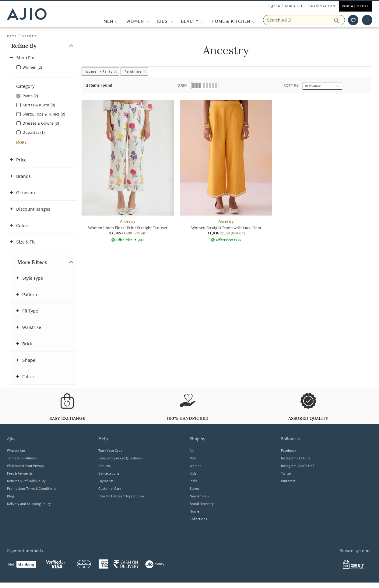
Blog (11, 496)
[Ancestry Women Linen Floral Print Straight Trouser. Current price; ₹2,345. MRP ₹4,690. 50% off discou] (128, 171)
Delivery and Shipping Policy (29, 504)
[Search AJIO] (304, 20)
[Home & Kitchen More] (254, 21)
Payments (106, 481)
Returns (104, 466)
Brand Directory (202, 504)
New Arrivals (199, 496)
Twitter (286, 473)
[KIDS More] (171, 21)
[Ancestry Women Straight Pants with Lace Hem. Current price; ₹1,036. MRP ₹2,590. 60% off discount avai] (226, 171)
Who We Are (16, 450)
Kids (193, 473)
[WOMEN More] (147, 21)
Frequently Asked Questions (120, 458)
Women (196, 466)
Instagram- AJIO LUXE (298, 466)
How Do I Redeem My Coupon (121, 496)
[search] (340, 20)
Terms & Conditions (22, 458)
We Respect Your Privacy (26, 466)
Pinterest (288, 481)
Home (12, 36)
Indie (194, 481)
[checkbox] (44, 67)
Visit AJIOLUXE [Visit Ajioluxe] (356, 6)
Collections (198, 519)
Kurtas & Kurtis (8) (39, 105)
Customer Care (323, 6)
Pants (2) (30, 96)
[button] (44, 46)
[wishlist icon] (353, 20)
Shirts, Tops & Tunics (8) (44, 114)
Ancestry (30, 36)
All (192, 450)
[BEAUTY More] (202, 21)
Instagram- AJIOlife (296, 458)
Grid (182, 85)
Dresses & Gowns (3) (41, 123)
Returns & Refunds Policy (26, 481)
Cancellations (109, 473)
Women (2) (32, 67)
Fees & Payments (20, 473)
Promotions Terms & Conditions (32, 488)
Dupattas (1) (34, 132)
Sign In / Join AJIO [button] (285, 6)
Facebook (289, 450)
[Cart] (367, 20)
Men (193, 458)
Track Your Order (111, 450)
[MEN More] (117, 21)
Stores (195, 488)
